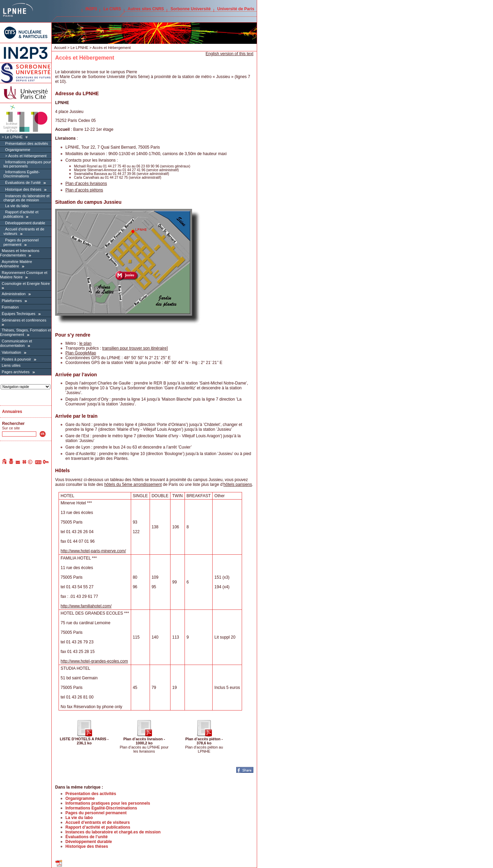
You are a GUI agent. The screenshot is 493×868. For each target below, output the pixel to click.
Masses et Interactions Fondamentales (20, 253)
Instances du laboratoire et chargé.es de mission (27, 198)
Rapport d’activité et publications (21, 214)
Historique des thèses (23, 189)
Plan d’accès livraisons (86, 184)
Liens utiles (11, 365)
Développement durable (25, 223)
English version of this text (230, 54)
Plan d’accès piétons (84, 190)
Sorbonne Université (191, 9)
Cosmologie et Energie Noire (26, 284)
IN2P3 (91, 9)
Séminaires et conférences (24, 320)
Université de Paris (236, 9)
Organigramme (18, 150)
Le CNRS (112, 9)
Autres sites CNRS (146, 9)
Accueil (60, 48)
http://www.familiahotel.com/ (86, 606)
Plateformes (12, 301)
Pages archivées (16, 372)
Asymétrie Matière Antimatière (16, 264)
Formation (10, 307)
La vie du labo (17, 206)
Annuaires (12, 412)
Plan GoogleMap (81, 353)
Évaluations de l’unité (23, 183)
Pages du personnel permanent (21, 242)
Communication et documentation (16, 343)
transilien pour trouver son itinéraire (135, 348)
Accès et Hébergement (27, 156)
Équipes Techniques (18, 314)
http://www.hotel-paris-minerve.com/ (93, 551)
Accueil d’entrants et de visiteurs (98, 822)
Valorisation (11, 352)
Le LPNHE (14, 137)
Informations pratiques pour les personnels (27, 164)
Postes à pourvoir (16, 359)
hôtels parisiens (238, 485)
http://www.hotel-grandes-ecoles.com (94, 661)
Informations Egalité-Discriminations (22, 174)
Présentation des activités (27, 143)
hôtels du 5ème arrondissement (133, 485)
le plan (85, 343)
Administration (14, 294)
